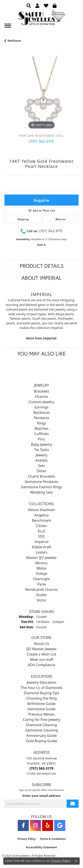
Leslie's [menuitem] (41, 552)
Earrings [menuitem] (41, 407)
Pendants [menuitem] (41, 418)
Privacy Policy (27, 839)
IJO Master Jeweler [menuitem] (42, 649)
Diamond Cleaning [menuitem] (41, 725)
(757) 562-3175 (41, 141)
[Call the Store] (41, 768)
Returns (61, 219)
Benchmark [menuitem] (42, 520)
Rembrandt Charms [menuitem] (41, 590)
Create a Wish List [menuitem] (41, 654)
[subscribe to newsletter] (73, 804)
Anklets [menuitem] (41, 460)
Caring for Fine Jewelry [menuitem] (41, 720)
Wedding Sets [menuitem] (41, 492)
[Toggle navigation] (8, 26)
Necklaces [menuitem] (41, 413)
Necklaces (14, 41)
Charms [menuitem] (41, 397)
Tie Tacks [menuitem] (41, 450)
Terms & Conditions (53, 839)
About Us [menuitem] (41, 644)
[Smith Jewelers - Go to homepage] (42, 18)
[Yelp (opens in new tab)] (48, 825)
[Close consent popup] (76, 861)
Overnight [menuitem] (42, 579)
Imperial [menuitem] (41, 542)
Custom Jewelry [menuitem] (42, 402)
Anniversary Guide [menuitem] (42, 736)
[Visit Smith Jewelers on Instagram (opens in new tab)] (35, 825)
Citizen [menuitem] (41, 526)
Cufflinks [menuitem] (41, 434)
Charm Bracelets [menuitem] (42, 476)
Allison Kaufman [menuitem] (41, 510)
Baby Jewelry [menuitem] (41, 444)
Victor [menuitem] (41, 600)
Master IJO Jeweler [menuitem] (42, 558)
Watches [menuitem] (42, 428)
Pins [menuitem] (41, 439)
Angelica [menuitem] (42, 515)
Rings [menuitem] (41, 423)
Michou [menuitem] (42, 563)
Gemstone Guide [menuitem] (41, 709)
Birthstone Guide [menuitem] (42, 704)
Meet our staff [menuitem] (41, 660)
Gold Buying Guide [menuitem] (41, 741)
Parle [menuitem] (41, 584)
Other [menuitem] (42, 471)
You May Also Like (41, 354)
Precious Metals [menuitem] (41, 714)
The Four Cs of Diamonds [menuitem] (41, 688)
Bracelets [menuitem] (41, 391)
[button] (29, 6)
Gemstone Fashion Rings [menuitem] (42, 487)
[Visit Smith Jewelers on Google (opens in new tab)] (60, 825)
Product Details (42, 266)
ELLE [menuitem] (41, 531)
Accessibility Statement (41, 847)
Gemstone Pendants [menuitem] (41, 482)
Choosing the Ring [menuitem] (42, 698)
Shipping (23, 219)
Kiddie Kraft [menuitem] (41, 547)
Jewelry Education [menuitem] (41, 682)
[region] (41, 93)
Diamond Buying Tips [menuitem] (41, 693)
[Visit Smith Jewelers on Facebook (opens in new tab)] (23, 825)
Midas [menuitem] (41, 568)
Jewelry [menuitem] (42, 455)
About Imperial (41, 278)
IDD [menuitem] (41, 536)
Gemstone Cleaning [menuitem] (42, 730)
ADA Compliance (41, 665)
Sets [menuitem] (41, 466)
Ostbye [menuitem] (41, 574)
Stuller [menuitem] (41, 595)
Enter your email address (41, 796)
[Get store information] (41, 774)
